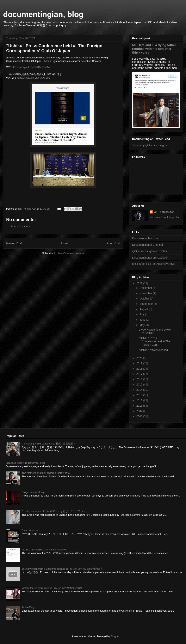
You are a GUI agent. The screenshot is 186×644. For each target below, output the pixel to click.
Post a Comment (20, 226)
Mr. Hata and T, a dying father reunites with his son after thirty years (154, 49)
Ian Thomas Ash (164, 212)
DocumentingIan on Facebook (150, 258)
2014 (140, 390)
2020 (140, 358)
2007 (140, 411)
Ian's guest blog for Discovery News (154, 264)
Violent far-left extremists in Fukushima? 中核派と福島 (52, 588)
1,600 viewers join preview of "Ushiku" (155, 331)
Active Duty (28, 607)
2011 (140, 406)
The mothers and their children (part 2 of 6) (46, 473)
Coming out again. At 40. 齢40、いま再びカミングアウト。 (55, 511)
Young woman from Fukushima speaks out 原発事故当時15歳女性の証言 (62, 569)
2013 (140, 395)
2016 (140, 379)
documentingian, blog (43, 14)
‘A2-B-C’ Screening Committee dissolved (44, 550)
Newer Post (14, 243)
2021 (140, 283)
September (146, 304)
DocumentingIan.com (145, 238)
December (146, 288)
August (144, 309)
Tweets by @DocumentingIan (150, 145)
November (146, 293)
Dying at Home (30, 530)
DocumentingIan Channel (147, 245)
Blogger (115, 636)
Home (64, 243)
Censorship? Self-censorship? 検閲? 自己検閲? (48, 444)
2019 (140, 363)
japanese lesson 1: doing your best (25, 463)
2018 (140, 369)
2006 (140, 416)
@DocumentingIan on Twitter (150, 251)
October (145, 299)
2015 (140, 384)
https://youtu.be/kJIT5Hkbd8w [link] (33, 67)
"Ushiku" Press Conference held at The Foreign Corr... (155, 341)
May (142, 325)
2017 (140, 374)
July (142, 314)
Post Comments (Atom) (71, 253)
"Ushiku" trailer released (153, 350)
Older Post (113, 243)
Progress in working (33, 492)
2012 (140, 400)
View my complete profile (165, 217)
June (143, 320)
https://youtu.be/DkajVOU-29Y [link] (33, 78)
